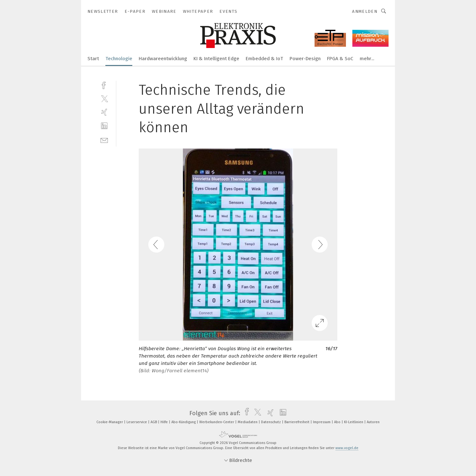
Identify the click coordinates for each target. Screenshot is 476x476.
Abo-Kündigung (184, 422)
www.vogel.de (347, 448)
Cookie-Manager (110, 422)
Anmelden (365, 11)
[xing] (104, 112)
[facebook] (104, 85)
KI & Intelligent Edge (216, 59)
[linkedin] (104, 126)
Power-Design (305, 59)
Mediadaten (248, 422)
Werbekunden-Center (217, 422)
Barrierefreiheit (297, 422)
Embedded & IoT (264, 59)
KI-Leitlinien (354, 422)
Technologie (119, 59)
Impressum (322, 422)
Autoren (373, 422)
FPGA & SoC (340, 59)
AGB (154, 422)
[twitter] (104, 98)
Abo (338, 422)
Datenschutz (271, 422)
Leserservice (137, 422)
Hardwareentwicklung (163, 59)
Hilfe (165, 422)
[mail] (104, 140)
